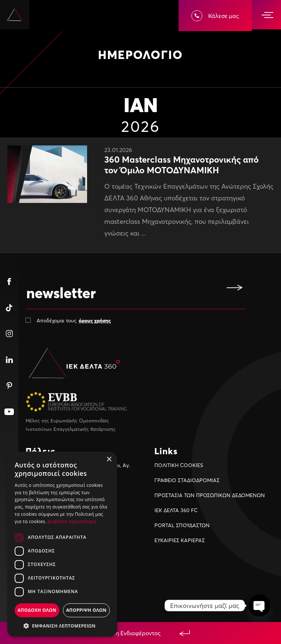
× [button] (109, 460)
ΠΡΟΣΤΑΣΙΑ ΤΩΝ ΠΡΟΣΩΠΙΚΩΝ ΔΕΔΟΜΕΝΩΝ (210, 495)
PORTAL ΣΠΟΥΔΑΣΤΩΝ (182, 525)
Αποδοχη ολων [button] (37, 610)
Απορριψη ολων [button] (86, 610)
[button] (62, 626)
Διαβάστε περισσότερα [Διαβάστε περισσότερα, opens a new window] (72, 521)
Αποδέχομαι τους (74, 320)
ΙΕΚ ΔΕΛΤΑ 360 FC (176, 510)
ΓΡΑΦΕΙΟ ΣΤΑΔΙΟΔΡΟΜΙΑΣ (187, 480)
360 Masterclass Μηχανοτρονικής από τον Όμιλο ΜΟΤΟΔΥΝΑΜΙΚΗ (181, 165)
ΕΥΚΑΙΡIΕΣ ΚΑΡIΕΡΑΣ (180, 540)
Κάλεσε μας (215, 16)
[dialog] (62, 544)
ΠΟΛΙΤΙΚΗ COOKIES (179, 465)
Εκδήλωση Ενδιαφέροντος (140, 633)
